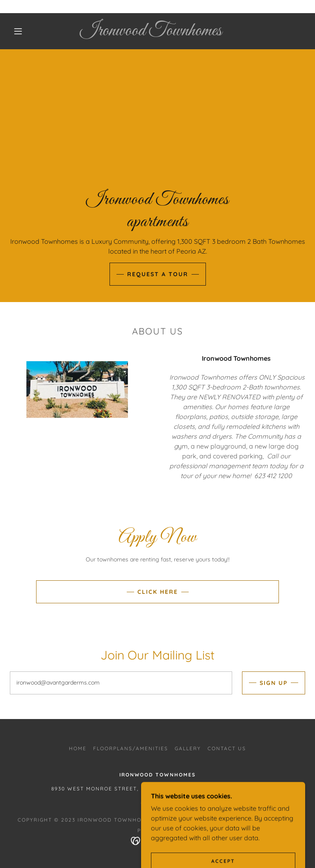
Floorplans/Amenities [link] (131, 748)
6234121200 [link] (157, 803)
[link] (151, 33)
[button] (18, 31)
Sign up (274, 683)
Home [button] (78, 748)
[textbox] (121, 683)
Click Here (158, 592)
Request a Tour (158, 274)
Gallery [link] (188, 748)
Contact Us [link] (227, 748)
